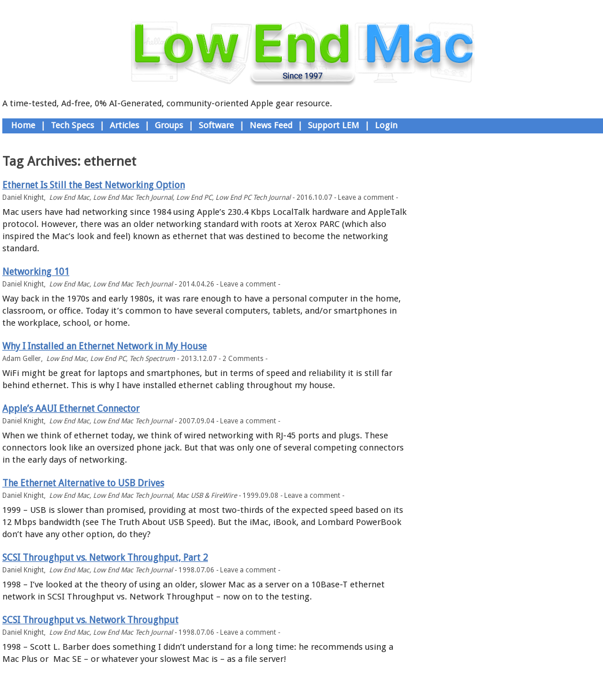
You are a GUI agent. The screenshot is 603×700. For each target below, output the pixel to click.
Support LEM (334, 125)
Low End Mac (69, 198)
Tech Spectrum (152, 359)
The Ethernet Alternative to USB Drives (83, 483)
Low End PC (194, 198)
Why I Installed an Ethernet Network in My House (105, 346)
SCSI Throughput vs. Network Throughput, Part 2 (105, 558)
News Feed (271, 125)
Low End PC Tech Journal (253, 198)
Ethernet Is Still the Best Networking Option (94, 185)
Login (386, 125)
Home (23, 125)
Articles (124, 125)
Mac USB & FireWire (206, 496)
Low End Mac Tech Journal (133, 198)
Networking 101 (36, 272)
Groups (169, 125)
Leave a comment (366, 198)
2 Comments (243, 359)
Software (216, 125)
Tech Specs (72, 125)
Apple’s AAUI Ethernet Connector (71, 409)
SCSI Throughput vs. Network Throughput (90, 620)
